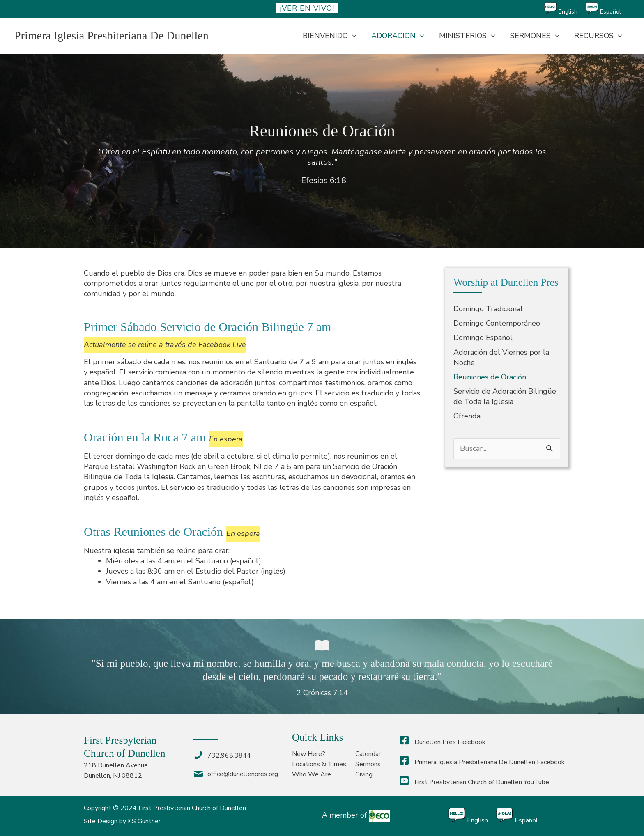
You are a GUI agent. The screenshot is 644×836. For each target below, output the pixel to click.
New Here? (309, 754)
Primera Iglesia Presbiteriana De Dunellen (112, 36)
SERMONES (530, 36)
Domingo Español (483, 338)
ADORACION (393, 36)
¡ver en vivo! (307, 8)
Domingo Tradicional (488, 309)
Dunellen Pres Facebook (443, 742)
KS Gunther (144, 821)
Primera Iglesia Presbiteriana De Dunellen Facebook (482, 762)
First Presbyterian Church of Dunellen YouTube (475, 782)
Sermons (368, 764)
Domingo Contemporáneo (497, 323)
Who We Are (312, 774)
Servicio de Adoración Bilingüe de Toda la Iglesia (505, 396)
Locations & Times (319, 764)
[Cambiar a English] (565, 9)
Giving (364, 774)
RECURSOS (594, 36)
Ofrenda (467, 416)
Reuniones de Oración (490, 377)
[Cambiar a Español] (607, 9)
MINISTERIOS (463, 36)
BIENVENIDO (325, 36)
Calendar (368, 754)
